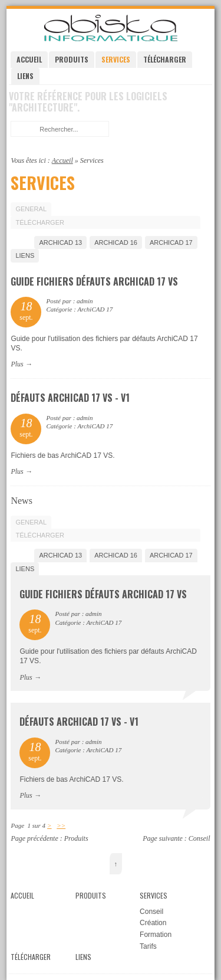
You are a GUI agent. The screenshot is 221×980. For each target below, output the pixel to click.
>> (61, 825)
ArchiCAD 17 (171, 242)
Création (153, 923)
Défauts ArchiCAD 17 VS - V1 (70, 398)
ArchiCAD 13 (60, 242)
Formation (156, 935)
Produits (72, 59)
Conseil (199, 838)
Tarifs (148, 946)
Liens (25, 76)
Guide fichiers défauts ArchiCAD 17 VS (94, 281)
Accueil (29, 59)
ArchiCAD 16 (116, 242)
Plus (17, 364)
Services (116, 59)
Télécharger (165, 59)
